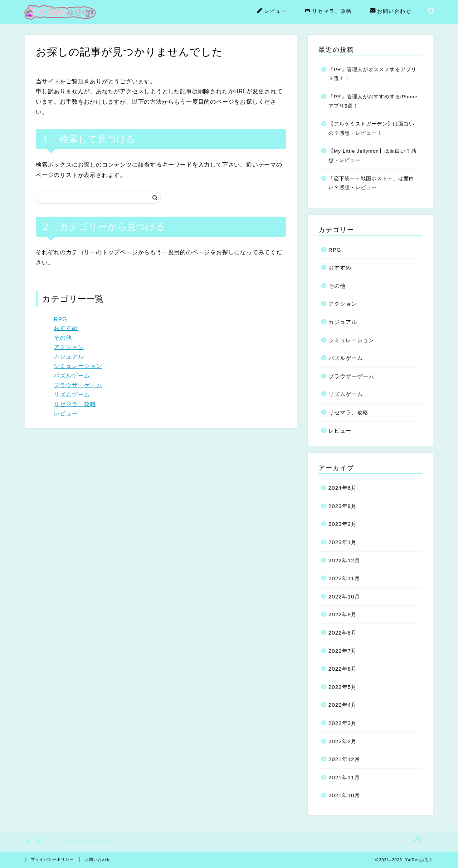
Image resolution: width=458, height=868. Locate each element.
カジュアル (69, 357)
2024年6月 (343, 488)
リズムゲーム (72, 394)
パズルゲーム (72, 376)
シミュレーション (78, 366)
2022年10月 (344, 596)
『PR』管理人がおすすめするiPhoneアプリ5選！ (373, 101)
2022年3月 (343, 723)
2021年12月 (344, 759)
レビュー (272, 11)
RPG (60, 319)
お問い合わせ (391, 11)
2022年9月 (343, 614)
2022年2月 (343, 741)
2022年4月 (343, 705)
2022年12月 (344, 560)
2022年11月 (344, 578)
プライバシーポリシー (52, 859)
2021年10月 (344, 795)
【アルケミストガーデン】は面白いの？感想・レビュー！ (371, 129)
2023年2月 (343, 524)
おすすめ (66, 328)
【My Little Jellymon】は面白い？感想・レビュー (372, 156)
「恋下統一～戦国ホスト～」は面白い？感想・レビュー (371, 183)
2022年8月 (343, 633)
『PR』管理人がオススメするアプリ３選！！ (372, 74)
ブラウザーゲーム (78, 385)
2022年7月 (343, 651)
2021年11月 (344, 777)
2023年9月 (343, 506)
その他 (63, 338)
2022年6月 (343, 669)
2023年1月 (343, 542)
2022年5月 (343, 687)
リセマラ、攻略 (328, 11)
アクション (69, 347)
